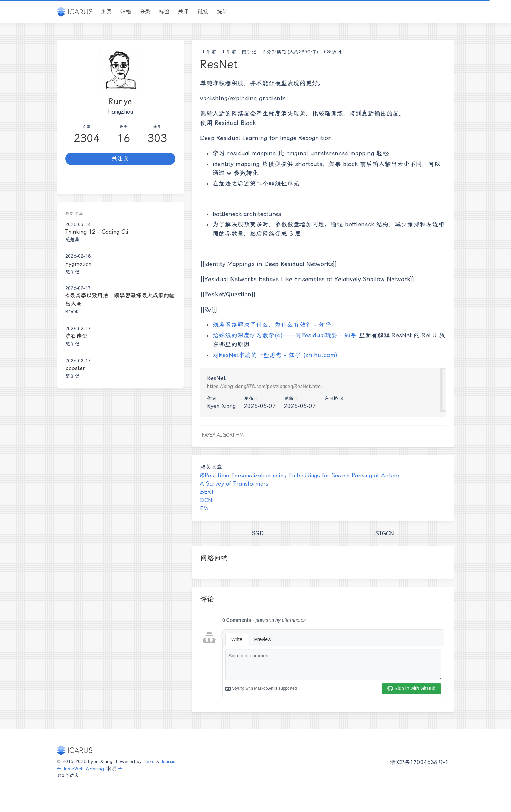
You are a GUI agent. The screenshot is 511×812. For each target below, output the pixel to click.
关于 (184, 12)
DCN (206, 500)
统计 (222, 12)
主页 (106, 12)
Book (72, 312)
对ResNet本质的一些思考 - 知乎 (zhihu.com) (275, 355)
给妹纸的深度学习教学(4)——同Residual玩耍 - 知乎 (285, 335)
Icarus (168, 761)
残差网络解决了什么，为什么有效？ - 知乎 (272, 325)
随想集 (72, 239)
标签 (164, 12)
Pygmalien (78, 264)
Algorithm (230, 435)
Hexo (149, 761)
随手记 (249, 52)
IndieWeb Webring (84, 769)
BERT (207, 492)
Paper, (209, 435)
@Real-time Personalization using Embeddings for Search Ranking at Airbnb (299, 475)
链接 (203, 12)
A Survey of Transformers (234, 484)
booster (75, 368)
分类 (145, 12)
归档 (126, 12)
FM (204, 508)
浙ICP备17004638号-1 (419, 762)
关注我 (120, 159)
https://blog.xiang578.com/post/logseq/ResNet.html (264, 386)
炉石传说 (76, 336)
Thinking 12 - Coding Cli (97, 232)
